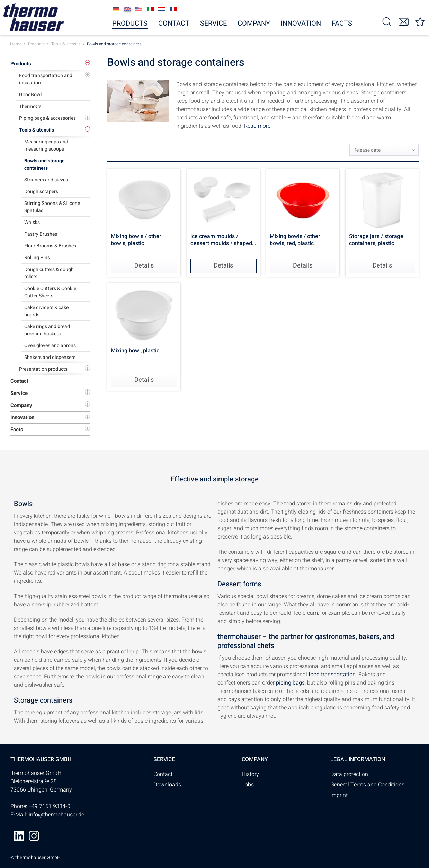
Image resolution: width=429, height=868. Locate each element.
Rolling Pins (37, 258)
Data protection (349, 774)
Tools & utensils (37, 130)
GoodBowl (30, 95)
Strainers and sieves (46, 180)
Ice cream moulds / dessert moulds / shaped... (223, 240)
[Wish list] (420, 21)
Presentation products (43, 369)
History (250, 774)
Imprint (339, 795)
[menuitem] (387, 21)
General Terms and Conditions (367, 785)
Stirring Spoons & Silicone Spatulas (52, 207)
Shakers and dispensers (50, 357)
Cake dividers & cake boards (46, 311)
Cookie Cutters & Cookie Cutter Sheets (50, 292)
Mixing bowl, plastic (135, 351)
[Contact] (404, 21)
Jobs (248, 785)
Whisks (32, 222)
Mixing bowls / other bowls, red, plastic (295, 240)
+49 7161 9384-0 (50, 806)
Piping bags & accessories (47, 118)
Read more (257, 126)
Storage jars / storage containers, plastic (376, 240)
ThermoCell (31, 106)
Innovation (22, 417)
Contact (19, 381)
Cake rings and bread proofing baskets (47, 330)
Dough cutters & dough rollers (49, 273)
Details (144, 266)
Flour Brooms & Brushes (50, 246)
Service (19, 393)
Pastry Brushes (41, 234)
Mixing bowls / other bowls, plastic (136, 240)
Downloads (167, 785)
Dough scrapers (41, 192)
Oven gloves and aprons (50, 346)
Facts (17, 430)
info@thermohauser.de (56, 815)
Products (21, 64)
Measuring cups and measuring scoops (46, 145)
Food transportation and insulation (46, 79)
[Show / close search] (387, 21)
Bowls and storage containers (44, 164)
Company (21, 405)
